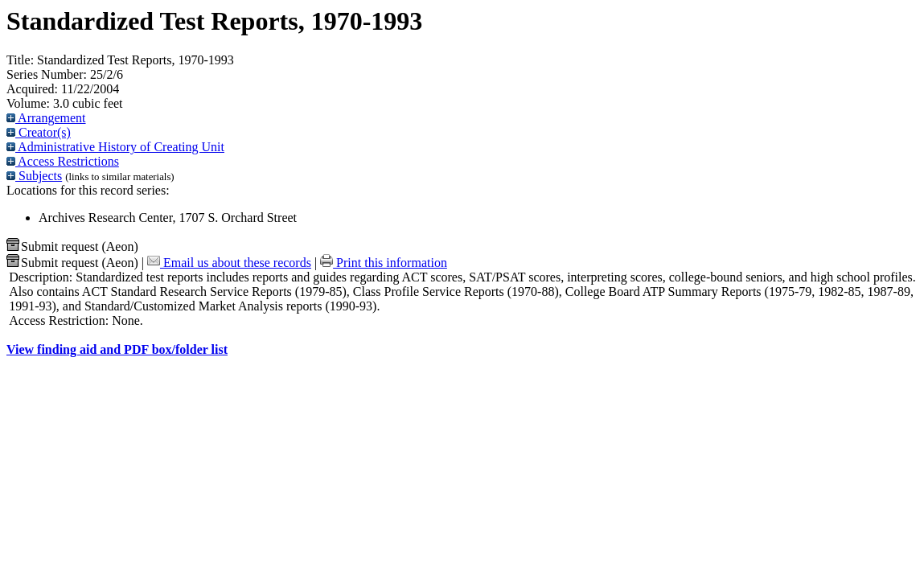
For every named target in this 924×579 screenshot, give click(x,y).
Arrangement (46, 118)
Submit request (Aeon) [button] (72, 246)
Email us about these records (229, 263)
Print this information (384, 263)
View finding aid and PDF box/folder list (117, 349)
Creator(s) (39, 132)
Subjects (34, 176)
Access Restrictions (63, 161)
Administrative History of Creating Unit (115, 147)
